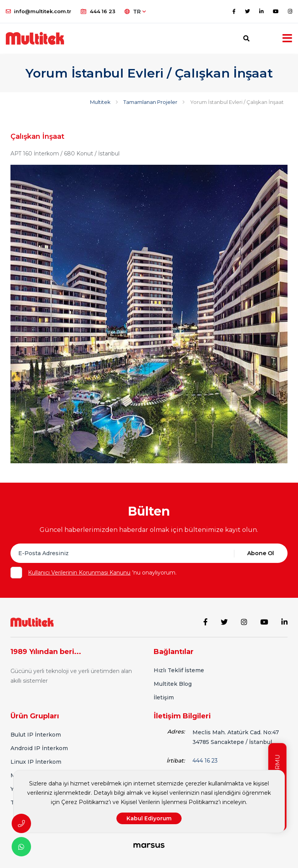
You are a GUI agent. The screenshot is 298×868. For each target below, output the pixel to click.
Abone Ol (261, 553)
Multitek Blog (173, 684)
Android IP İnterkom (39, 748)
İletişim (164, 697)
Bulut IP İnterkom (36, 735)
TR (135, 12)
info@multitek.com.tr (39, 11)
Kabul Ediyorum (149, 818)
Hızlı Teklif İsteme (179, 670)
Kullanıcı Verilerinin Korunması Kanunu (79, 573)
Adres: (176, 732)
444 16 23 (98, 11)
